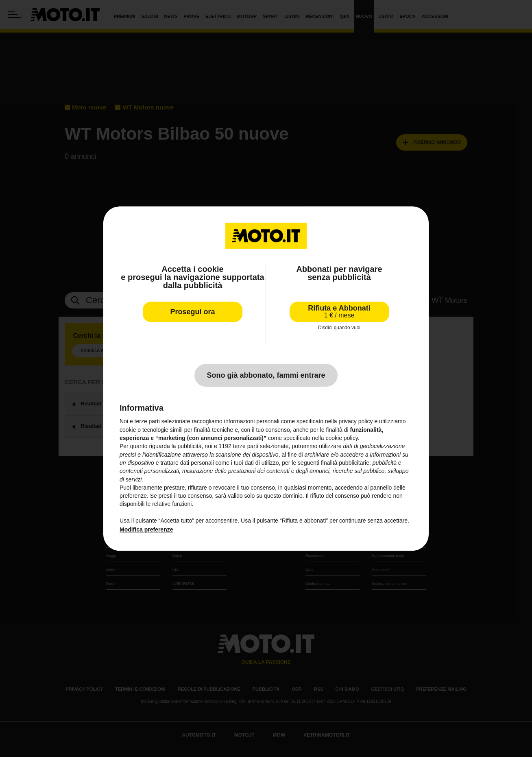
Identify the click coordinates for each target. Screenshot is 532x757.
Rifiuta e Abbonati (339, 312)
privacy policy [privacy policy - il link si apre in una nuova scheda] (356, 422)
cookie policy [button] (342, 438)
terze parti (246, 446)
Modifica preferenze (146, 530)
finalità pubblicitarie (345, 463)
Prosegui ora (192, 312)
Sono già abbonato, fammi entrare (266, 376)
